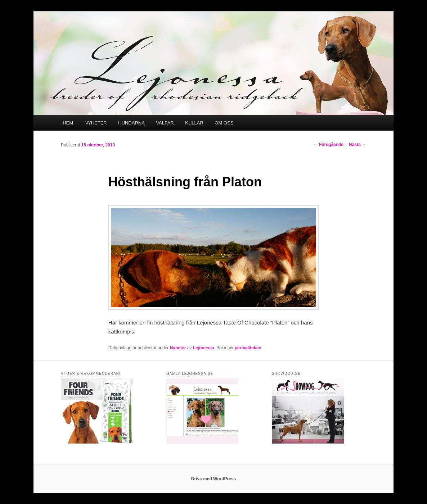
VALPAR (165, 123)
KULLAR (194, 123)
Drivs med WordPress (214, 479)
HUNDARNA (131, 123)
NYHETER (96, 123)
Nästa (358, 145)
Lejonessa (204, 348)
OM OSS (224, 123)
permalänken (248, 348)
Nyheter (178, 348)
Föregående (329, 145)
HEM (68, 123)
